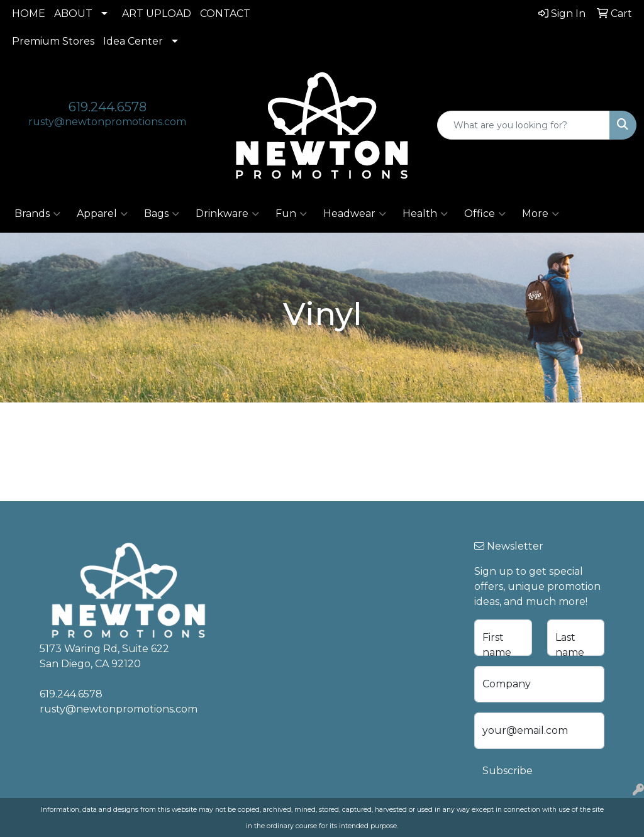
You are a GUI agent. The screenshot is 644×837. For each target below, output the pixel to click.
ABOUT (73, 14)
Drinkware (227, 214)
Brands (37, 214)
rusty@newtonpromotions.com (107, 122)
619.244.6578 (108, 107)
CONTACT (225, 14)
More (541, 214)
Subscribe (508, 771)
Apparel (102, 214)
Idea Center (133, 41)
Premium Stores (53, 41)
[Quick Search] (524, 125)
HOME (29, 14)
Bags (162, 214)
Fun (291, 214)
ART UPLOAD (157, 14)
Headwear (355, 214)
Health (425, 214)
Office (485, 214)
